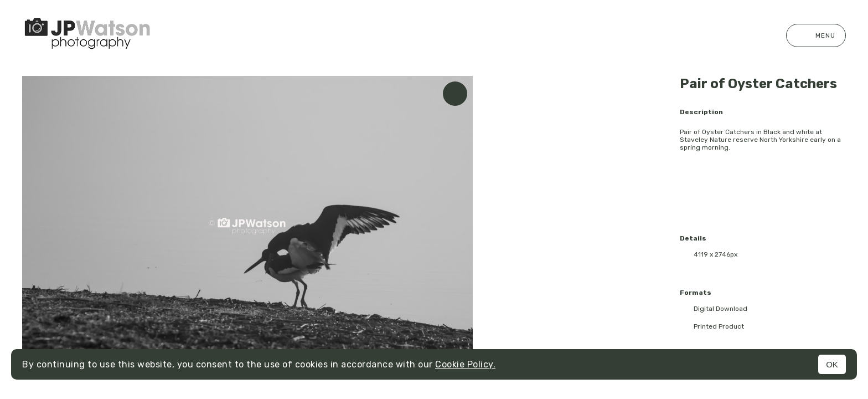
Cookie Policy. (465, 364)
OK (832, 364)
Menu (816, 35)
